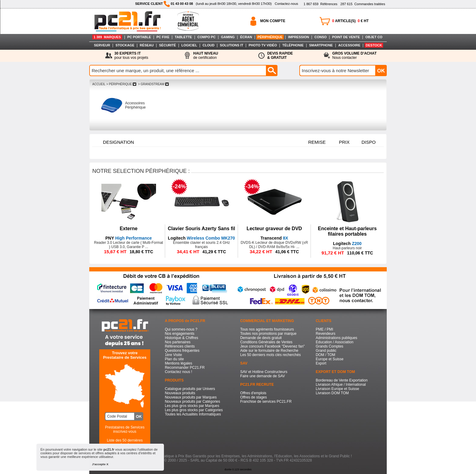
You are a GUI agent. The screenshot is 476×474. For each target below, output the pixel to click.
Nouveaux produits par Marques (191, 397)
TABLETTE (184, 37)
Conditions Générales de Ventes (266, 342)
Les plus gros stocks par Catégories (194, 410)
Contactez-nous (286, 4)
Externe (129, 229)
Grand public (326, 351)
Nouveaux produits (180, 393)
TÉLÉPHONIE (293, 45)
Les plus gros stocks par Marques (192, 406)
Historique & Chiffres (182, 338)
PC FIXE (163, 37)
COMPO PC (206, 37)
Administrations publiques (337, 338)
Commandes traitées (363, 4)
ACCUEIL (99, 84)
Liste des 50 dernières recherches (125, 442)
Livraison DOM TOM (332, 393)
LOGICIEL (189, 45)
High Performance (129, 238)
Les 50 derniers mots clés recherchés (270, 355)
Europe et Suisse (330, 359)
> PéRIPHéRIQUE (121, 84)
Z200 (347, 244)
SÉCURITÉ (168, 45)
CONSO (321, 37)
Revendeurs (326, 334)
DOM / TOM (325, 355)
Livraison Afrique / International (341, 385)
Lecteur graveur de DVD (274, 229)
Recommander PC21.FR (185, 368)
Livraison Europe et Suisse (337, 389)
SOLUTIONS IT (231, 45)
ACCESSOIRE (349, 45)
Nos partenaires (178, 342)
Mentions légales (178, 363)
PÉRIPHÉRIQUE (270, 37)
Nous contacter (355, 55)
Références (320, 4)
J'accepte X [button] (100, 464)
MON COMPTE (273, 21)
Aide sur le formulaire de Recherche (269, 351)
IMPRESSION (299, 37)
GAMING (228, 37)
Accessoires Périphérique (135, 105)
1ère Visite (173, 355)
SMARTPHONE (321, 45)
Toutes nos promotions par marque (268, 334)
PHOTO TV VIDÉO (263, 45)
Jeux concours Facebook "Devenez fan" (272, 346)
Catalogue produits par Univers (190, 389)
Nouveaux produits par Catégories (192, 402)
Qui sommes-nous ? (181, 329)
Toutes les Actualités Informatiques (193, 414)
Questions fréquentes (182, 351)
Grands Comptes (330, 346)
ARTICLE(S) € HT (350, 21)
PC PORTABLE (139, 37)
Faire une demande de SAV (262, 376)
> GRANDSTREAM (153, 84)
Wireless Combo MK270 (201, 238)
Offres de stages (253, 397)
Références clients (180, 346)
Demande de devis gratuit (261, 338)
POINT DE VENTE (346, 37)
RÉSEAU (147, 45)
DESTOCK (374, 45)
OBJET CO (374, 37)
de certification (206, 55)
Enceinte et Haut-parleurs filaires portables (347, 231)
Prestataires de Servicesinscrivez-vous (125, 429)
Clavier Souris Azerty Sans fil (202, 229)
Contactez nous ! (178, 372)
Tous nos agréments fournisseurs (267, 329)
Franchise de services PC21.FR (266, 402)
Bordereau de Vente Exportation (342, 380)
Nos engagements (180, 334)
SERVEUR (102, 45)
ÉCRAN (246, 37)
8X (274, 238)
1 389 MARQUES (107, 37)
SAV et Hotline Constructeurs (264, 372)
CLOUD (208, 45)
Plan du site (174, 359)
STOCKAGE (125, 45)
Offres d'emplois (253, 393)
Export (321, 363)
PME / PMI (324, 329)
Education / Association (335, 342)
